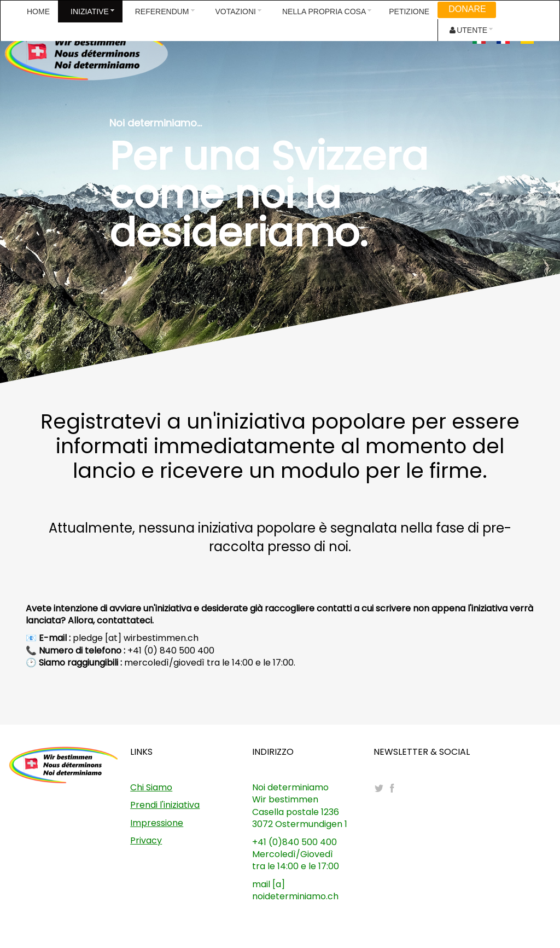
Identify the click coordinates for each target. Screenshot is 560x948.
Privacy (146, 840)
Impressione (157, 823)
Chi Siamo (151, 787)
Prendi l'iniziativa (165, 805)
